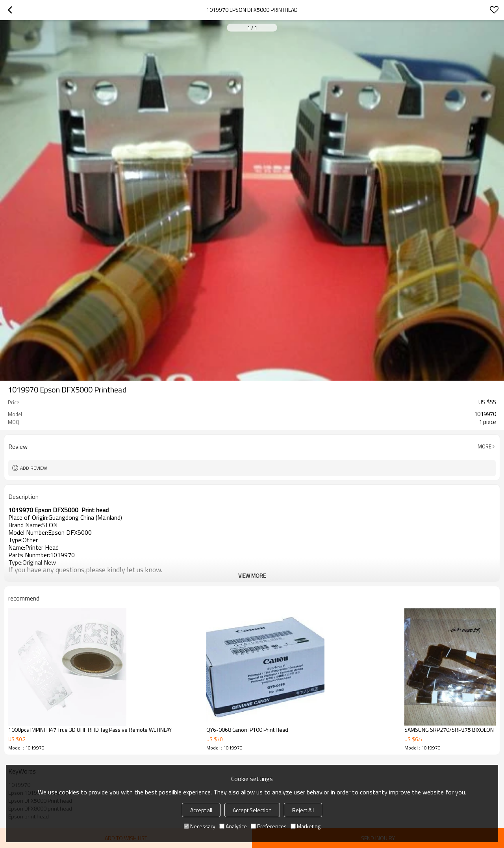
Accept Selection (252, 810)
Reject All (303, 810)
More (485, 446)
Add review (34, 468)
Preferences (269, 826)
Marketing (306, 826)
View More (252, 576)
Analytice (233, 826)
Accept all (201, 810)
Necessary (200, 826)
